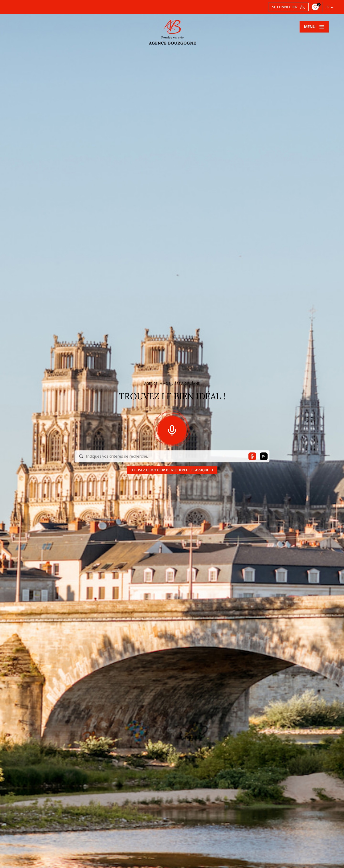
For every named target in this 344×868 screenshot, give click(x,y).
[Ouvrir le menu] (314, 27)
